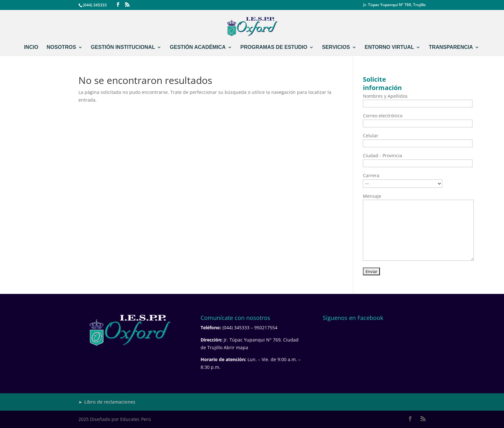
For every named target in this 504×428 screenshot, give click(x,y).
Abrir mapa (236, 347)
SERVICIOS (336, 47)
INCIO (31, 47)
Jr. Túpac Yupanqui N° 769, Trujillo (394, 5)
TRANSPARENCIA (451, 47)
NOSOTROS (61, 47)
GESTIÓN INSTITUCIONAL (123, 47)
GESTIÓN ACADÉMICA (198, 47)
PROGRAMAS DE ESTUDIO (274, 47)
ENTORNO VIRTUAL (389, 47)
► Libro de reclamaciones (107, 402)
